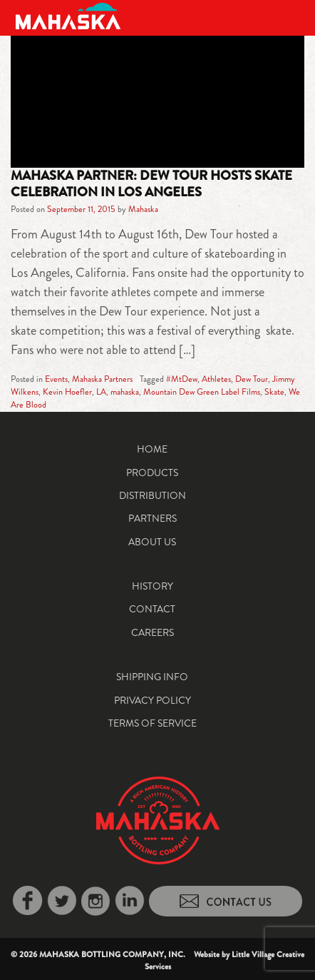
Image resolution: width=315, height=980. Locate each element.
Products (152, 473)
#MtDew (182, 379)
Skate (274, 392)
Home (152, 449)
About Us (152, 542)
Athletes (216, 379)
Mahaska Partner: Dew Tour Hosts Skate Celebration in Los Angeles (151, 183)
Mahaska (143, 209)
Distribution (153, 495)
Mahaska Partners (102, 379)
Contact (152, 609)
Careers (153, 632)
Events (56, 379)
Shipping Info (152, 677)
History (153, 586)
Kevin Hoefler (67, 392)
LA (101, 392)
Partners (153, 518)
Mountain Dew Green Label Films (202, 392)
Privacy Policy (153, 700)
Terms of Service (153, 723)
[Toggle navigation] (288, 16)
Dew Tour (252, 379)
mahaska (125, 392)
